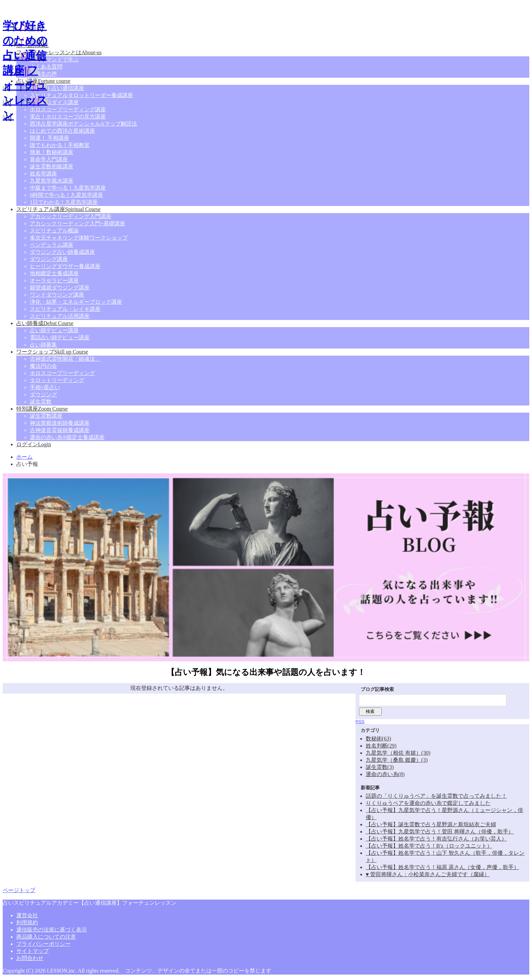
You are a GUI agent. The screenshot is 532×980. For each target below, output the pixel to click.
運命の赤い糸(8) (385, 774)
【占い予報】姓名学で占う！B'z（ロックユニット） (429, 846)
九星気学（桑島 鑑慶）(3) (397, 760)
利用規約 (27, 922)
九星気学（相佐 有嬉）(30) (398, 753)
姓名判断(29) (381, 746)
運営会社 (27, 915)
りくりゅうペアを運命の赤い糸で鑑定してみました (428, 803)
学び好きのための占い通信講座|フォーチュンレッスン (25, 70)
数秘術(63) (378, 739)
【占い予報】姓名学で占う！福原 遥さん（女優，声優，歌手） (442, 867)
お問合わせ (30, 958)
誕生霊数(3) (380, 767)
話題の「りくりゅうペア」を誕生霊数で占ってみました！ (436, 796)
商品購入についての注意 (46, 937)
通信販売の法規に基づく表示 (52, 930)
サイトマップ (33, 951)
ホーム (24, 457)
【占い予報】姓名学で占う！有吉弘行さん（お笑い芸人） (436, 839)
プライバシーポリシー (43, 944)
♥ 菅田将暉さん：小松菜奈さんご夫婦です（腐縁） (428, 874)
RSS (360, 722)
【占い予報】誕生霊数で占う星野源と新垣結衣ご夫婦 (431, 824)
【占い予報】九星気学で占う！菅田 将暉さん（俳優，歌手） (440, 832)
